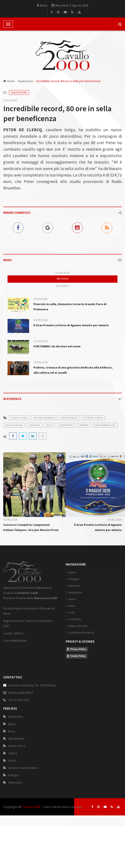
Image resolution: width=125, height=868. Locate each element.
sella (50, 425)
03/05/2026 (41, 320)
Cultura (12, 754)
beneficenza (69, 418)
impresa (84, 425)
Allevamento (16, 739)
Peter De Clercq (93, 418)
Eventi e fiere (17, 746)
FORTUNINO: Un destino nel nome (57, 346)
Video (70, 606)
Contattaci (73, 619)
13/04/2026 (41, 362)
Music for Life (14, 425)
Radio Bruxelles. (105, 425)
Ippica (12, 724)
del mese (62, 278)
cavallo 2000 (19, 418)
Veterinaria (15, 783)
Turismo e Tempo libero (23, 768)
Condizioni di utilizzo (80, 632)
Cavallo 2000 (31, 807)
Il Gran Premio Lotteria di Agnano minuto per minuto (71, 325)
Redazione (74, 592)
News (12, 732)
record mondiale (44, 418)
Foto (70, 612)
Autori (71, 599)
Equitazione (25, 81)
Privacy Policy (77, 649)
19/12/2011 (10, 100)
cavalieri (34, 425)
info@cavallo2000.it (20, 693)
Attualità (72, 579)
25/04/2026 (41, 299)
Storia (12, 761)
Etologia (13, 776)
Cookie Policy (76, 656)
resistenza (66, 425)
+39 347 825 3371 (19, 700)
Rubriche (73, 586)
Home (9, 81)
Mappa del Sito (76, 626)
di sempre (63, 286)
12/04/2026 (41, 341)
